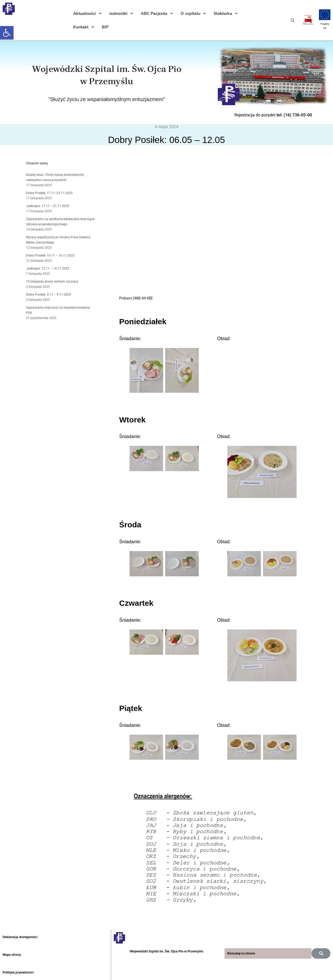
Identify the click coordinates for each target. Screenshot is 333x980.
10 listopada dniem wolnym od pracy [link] (52, 282)
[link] (7, 33)
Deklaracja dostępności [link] (20, 937)
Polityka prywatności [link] (18, 972)
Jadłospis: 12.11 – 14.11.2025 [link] (48, 269)
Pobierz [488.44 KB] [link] (136, 298)
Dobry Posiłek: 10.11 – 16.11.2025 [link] (50, 255)
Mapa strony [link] (12, 955)
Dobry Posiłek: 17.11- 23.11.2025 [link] (49, 193)
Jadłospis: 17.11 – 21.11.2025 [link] (48, 206)
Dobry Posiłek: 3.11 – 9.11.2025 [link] (49, 295)
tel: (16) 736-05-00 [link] (294, 115)
